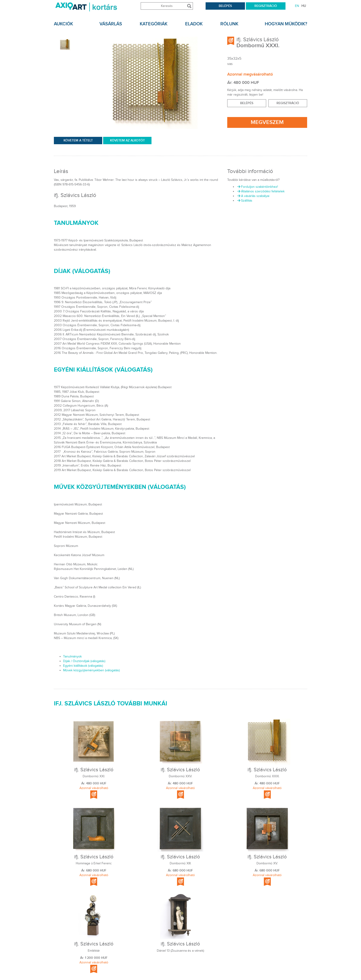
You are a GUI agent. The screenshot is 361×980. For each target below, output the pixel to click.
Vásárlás (111, 24)
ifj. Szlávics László (258, 40)
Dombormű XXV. (180, 776)
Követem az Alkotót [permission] (127, 140)
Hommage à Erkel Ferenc (94, 864)
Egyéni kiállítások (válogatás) (83, 666)
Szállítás (244, 201)
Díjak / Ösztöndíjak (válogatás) (84, 661)
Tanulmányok (72, 657)
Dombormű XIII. (180, 864)
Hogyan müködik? (286, 24)
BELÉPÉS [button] (247, 103)
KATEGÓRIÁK (154, 24)
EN (297, 6)
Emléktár (94, 951)
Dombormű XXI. (94, 776)
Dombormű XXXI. (267, 776)
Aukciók (63, 24)
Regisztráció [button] (288, 103)
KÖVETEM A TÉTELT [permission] (78, 140)
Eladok (194, 24)
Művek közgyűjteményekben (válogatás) (91, 670)
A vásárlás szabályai (253, 196)
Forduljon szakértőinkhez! (257, 187)
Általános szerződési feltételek (261, 191)
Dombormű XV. (267, 864)
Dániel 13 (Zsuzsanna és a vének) (180, 951)
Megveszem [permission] (267, 122)
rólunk (229, 24)
